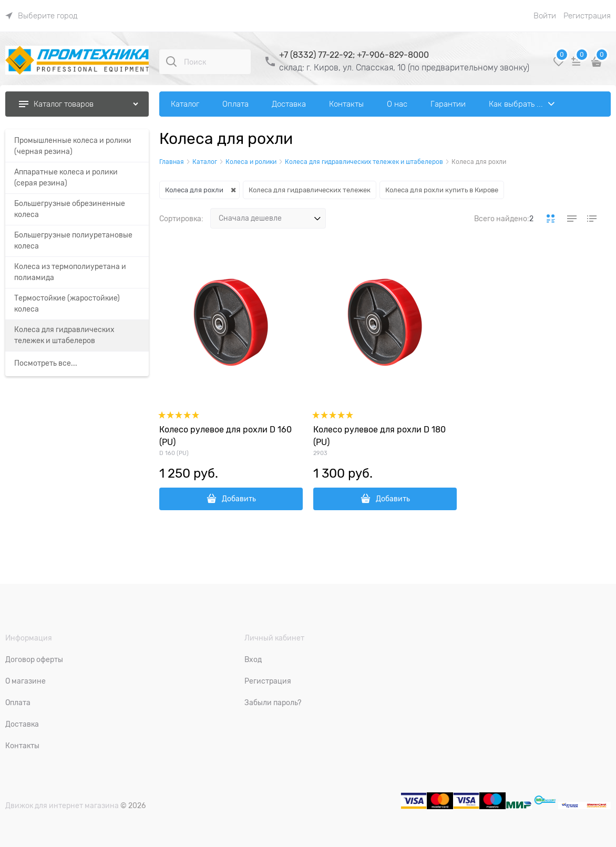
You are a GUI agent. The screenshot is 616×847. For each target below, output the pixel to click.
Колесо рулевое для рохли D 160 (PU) (225, 436)
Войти (545, 16)
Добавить (239, 499)
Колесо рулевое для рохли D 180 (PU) (379, 436)
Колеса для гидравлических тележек (310, 190)
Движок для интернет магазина (62, 805)
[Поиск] (171, 61)
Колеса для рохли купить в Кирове (442, 190)
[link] (42, 16)
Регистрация (587, 16)
